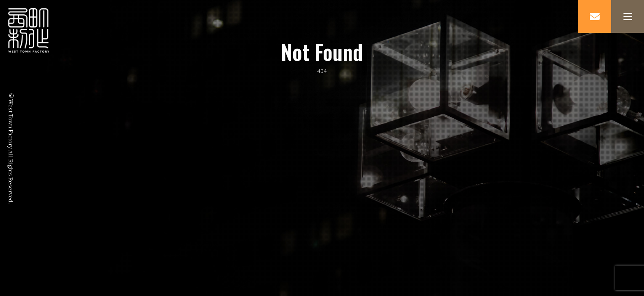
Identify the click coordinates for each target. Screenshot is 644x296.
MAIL (595, 16)
